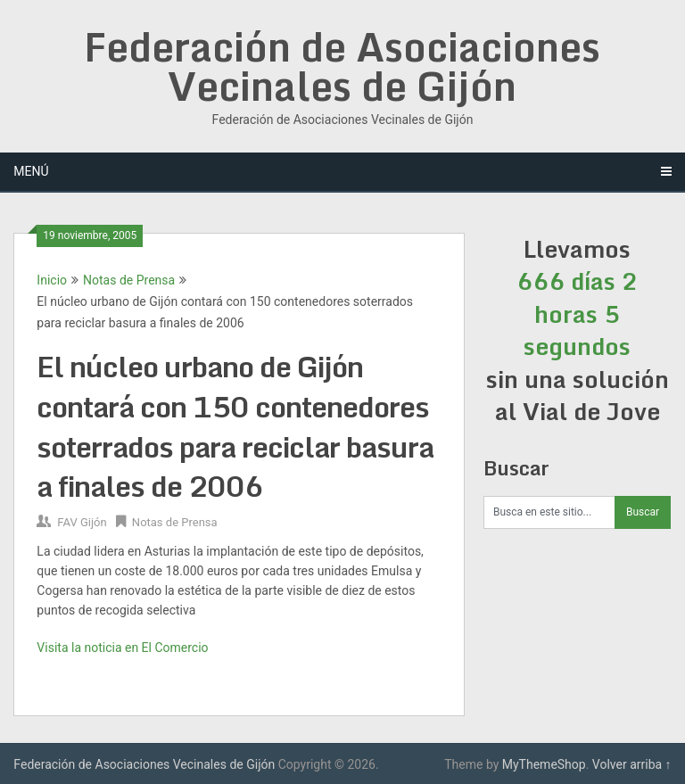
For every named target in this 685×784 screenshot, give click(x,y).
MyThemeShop (544, 764)
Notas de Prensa (129, 280)
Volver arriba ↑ (632, 764)
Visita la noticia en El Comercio (122, 648)
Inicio (52, 280)
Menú (31, 171)
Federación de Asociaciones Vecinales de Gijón (342, 66)
